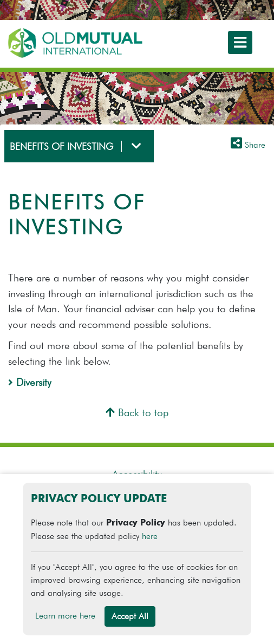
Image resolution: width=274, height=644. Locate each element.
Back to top (137, 413)
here (150, 536)
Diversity (30, 382)
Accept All (130, 616)
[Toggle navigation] (240, 42)
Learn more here (65, 616)
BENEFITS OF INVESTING (61, 146)
